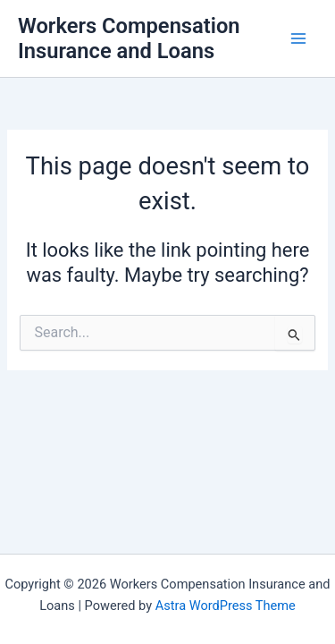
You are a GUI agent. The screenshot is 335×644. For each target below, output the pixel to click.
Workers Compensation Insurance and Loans (129, 38)
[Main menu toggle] (298, 38)
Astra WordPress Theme (226, 606)
